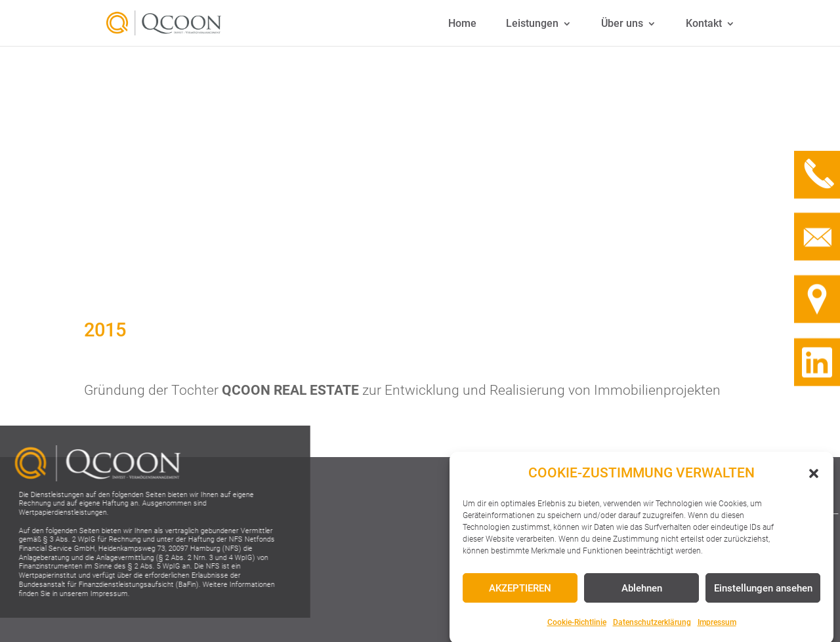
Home (462, 24)
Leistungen (532, 24)
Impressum (717, 628)
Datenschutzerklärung (652, 628)
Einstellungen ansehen (763, 593)
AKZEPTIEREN (520, 593)
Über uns (622, 24)
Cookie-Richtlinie (577, 628)
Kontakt (704, 24)
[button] (814, 479)
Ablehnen (642, 593)
